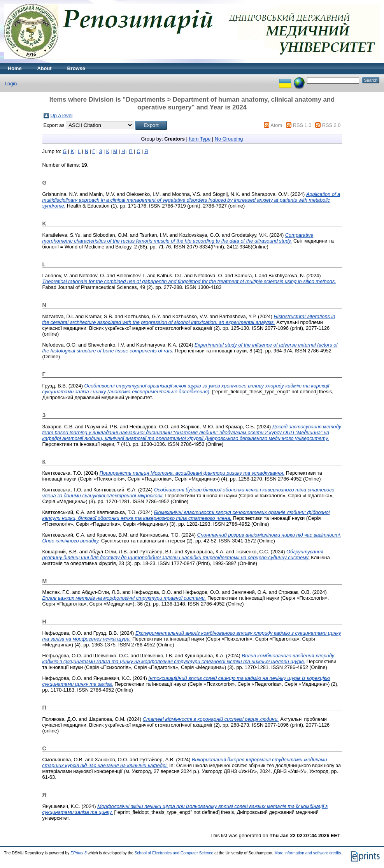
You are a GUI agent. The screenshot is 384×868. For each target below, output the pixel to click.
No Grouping (229, 139)
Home (15, 68)
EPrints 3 (79, 853)
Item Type (200, 139)
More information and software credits (308, 853)
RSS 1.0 (302, 125)
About (45, 68)
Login (11, 84)
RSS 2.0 (331, 125)
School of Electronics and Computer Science (174, 853)
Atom (276, 125)
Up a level (62, 115)
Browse (76, 68)
